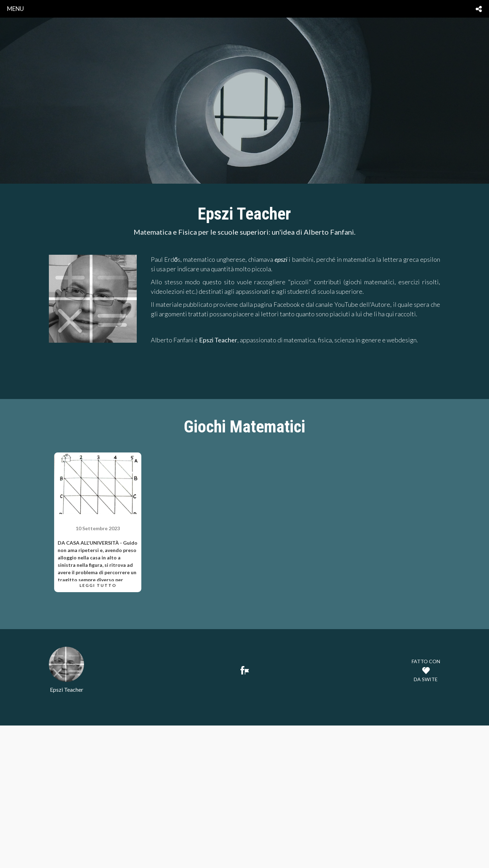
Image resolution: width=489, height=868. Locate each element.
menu (15, 9)
